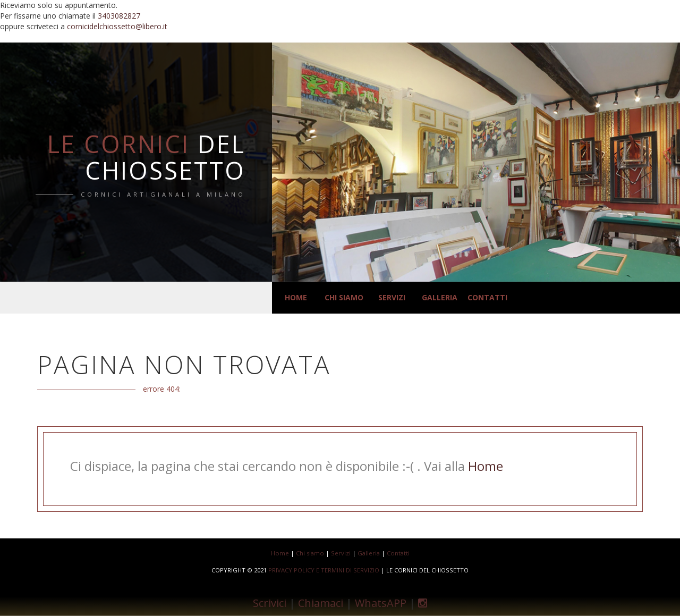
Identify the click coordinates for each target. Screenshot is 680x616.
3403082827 (119, 16)
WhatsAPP (381, 602)
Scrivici (270, 602)
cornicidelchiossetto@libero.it (117, 26)
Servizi (392, 297)
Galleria (440, 297)
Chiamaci (321, 602)
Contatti (487, 297)
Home (296, 297)
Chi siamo (344, 297)
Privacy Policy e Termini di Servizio (325, 570)
